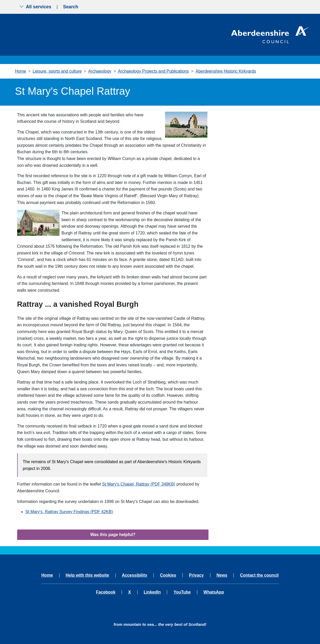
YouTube (182, 592)
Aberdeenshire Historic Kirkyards (226, 71)
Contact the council (259, 575)
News (222, 575)
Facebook (106, 592)
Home (21, 71)
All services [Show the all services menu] (35, 7)
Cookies (168, 575)
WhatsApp (214, 592)
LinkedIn (152, 592)
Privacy (196, 575)
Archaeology (100, 71)
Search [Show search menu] (71, 7)
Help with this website (87, 575)
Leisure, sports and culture (57, 71)
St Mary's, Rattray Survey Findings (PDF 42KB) (69, 512)
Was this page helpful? (113, 535)
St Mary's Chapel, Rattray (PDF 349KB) (139, 484)
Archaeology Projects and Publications (154, 71)
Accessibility (135, 575)
